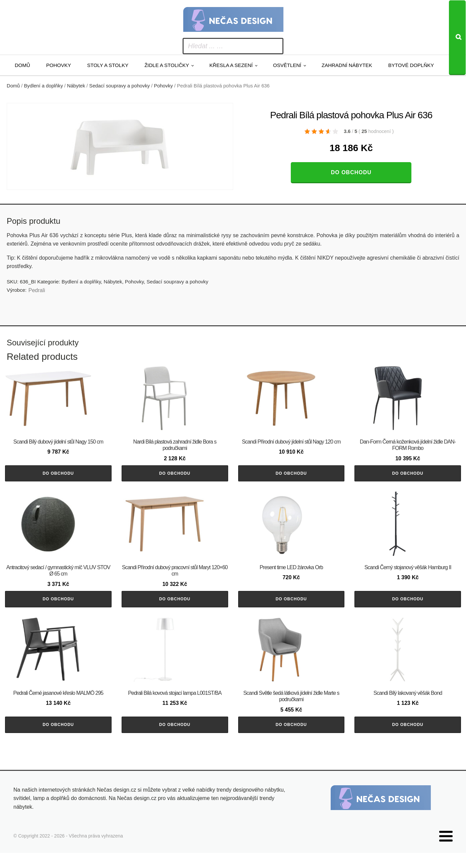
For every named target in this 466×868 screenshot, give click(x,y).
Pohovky (59, 65)
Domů (22, 65)
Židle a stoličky (167, 65)
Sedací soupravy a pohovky (119, 86)
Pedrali (37, 290)
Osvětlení (287, 65)
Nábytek (76, 86)
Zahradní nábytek (347, 65)
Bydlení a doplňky (44, 86)
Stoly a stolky (108, 65)
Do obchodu (351, 172)
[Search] (457, 38)
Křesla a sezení (231, 65)
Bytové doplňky (411, 65)
